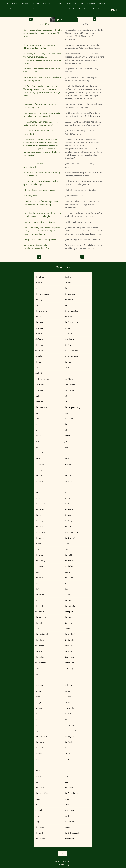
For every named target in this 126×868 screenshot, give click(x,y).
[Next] (31, 19)
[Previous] (39, 257)
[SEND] (63, 853)
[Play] (58, 20)
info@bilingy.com (63, 861)
